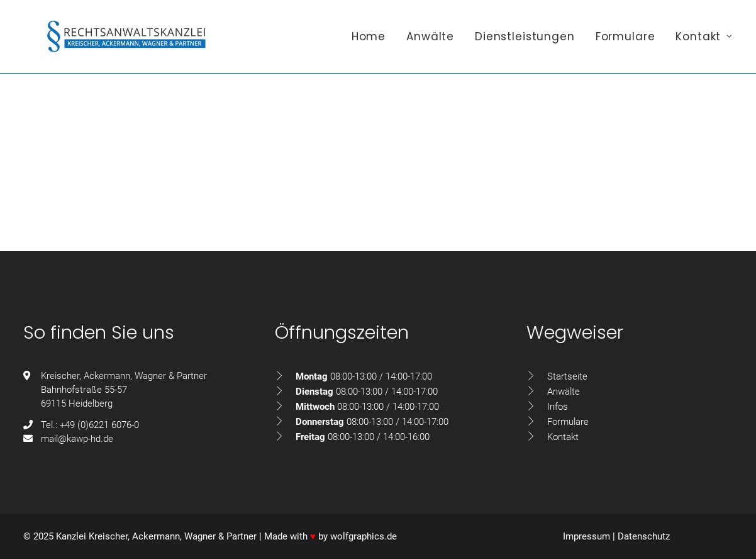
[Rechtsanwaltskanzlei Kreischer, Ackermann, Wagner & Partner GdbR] (130, 42)
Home (369, 42)
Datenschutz (644, 536)
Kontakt (704, 42)
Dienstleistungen (525, 42)
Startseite (567, 376)
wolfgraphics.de (364, 536)
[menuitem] (373, 42)
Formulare (625, 42)
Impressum (586, 536)
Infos (558, 407)
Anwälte (430, 42)
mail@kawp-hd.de (77, 439)
